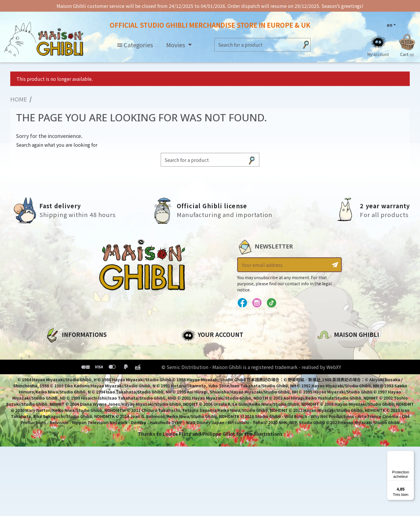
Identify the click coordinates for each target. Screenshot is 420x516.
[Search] (257, 45)
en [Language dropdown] (390, 25)
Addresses (194, 368)
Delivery (55, 388)
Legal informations (69, 358)
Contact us (331, 411)
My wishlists (196, 388)
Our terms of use (66, 368)
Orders (189, 358)
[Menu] (411, 454)
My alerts (192, 398)
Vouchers (192, 378)
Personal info (197, 349)
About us (56, 349)
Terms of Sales (63, 378)
